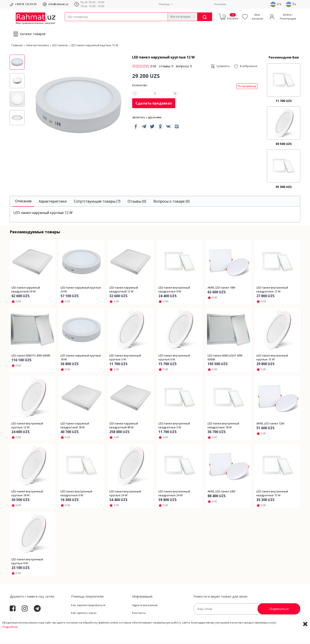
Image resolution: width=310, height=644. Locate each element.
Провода (81, 24)
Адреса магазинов (145, 606)
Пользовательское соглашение (93, 622)
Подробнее (10, 640)
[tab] (23, 203)
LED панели (60, 46)
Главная (17, 46)
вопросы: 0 (184, 67)
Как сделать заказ (84, 614)
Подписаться (279, 610)
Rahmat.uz (18, 621)
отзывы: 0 (166, 67)
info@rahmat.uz (58, 4)
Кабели (70, 24)
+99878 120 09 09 (26, 4)
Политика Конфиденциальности (154, 622)
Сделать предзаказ (154, 105)
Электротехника (99, 24)
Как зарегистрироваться (88, 606)
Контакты (220, 4)
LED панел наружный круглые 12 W (95, 46)
